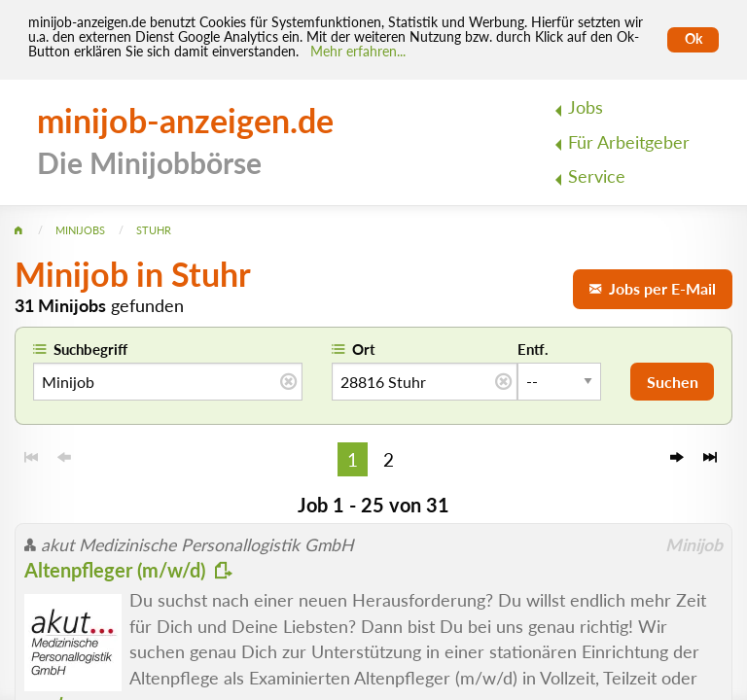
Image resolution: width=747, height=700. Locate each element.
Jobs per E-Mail (653, 288)
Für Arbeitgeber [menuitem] (629, 142)
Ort (364, 349)
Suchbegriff (90, 349)
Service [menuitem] (597, 176)
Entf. (533, 349)
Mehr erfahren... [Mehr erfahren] (358, 52)
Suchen (673, 382)
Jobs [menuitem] (586, 107)
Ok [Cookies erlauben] (694, 39)
